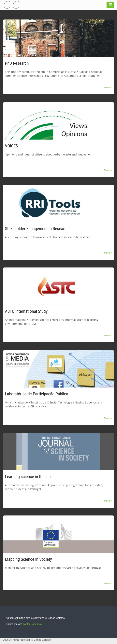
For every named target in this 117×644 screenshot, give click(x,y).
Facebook (36, 624)
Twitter (26, 624)
